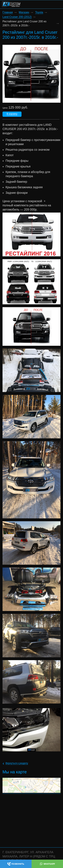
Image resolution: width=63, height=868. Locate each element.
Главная (8, 12)
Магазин (24, 12)
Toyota (39, 12)
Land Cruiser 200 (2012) (17, 17)
